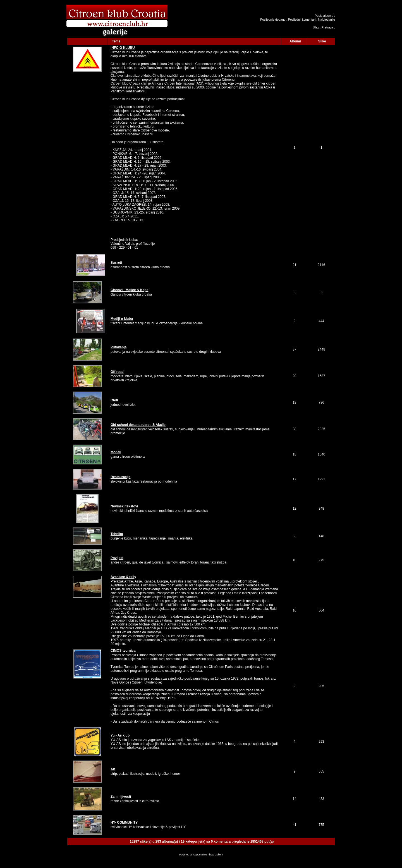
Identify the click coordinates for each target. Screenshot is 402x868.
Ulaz (316, 27)
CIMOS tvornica (123, 651)
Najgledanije (326, 20)
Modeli (116, 452)
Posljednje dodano (273, 20)
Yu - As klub (120, 735)
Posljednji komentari (302, 20)
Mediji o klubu (122, 319)
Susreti (116, 263)
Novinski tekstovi (124, 506)
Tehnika (117, 534)
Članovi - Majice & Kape (129, 290)
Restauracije (120, 477)
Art (113, 769)
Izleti (114, 400)
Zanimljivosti (121, 797)
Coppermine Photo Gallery (208, 855)
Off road (117, 372)
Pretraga (327, 27)
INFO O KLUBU (123, 48)
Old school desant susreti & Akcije (138, 425)
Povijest (117, 558)
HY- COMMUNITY (124, 823)
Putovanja (119, 347)
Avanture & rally (123, 577)
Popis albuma (324, 16)
